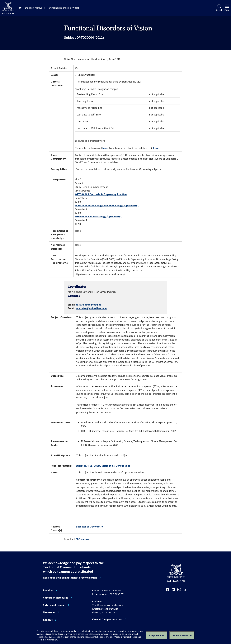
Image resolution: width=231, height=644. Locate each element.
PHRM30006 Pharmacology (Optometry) (98, 216)
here (105, 148)
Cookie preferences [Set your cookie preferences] (182, 635)
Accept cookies (156, 635)
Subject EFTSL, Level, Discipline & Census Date (103, 466)
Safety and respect (54, 605)
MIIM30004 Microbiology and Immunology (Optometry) (107, 205)
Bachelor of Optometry (89, 527)
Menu (227, 8)
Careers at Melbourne (56, 598)
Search (219, 8)
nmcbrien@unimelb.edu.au (91, 308)
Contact (48, 620)
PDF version (82, 539)
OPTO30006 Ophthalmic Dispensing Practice (101, 194)
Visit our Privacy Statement (128, 637)
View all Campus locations (107, 619)
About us (48, 590)
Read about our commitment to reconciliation (70, 578)
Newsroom (49, 612)
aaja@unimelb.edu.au (88, 305)
